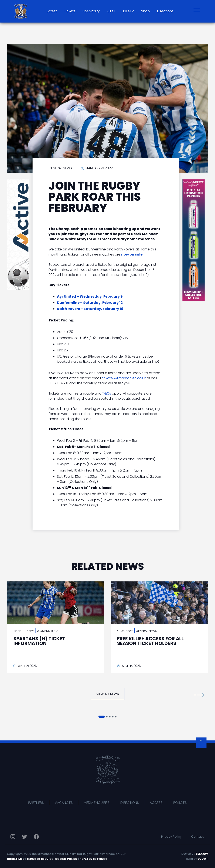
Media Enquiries (97, 803)
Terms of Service (40, 859)
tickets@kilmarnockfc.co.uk (124, 378)
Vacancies (64, 803)
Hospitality (91, 11)
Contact (197, 837)
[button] (199, 695)
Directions (165, 11)
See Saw (202, 854)
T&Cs (107, 393)
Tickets (70, 11)
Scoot (203, 859)
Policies (180, 803)
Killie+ (111, 11)
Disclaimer (16, 859)
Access (156, 803)
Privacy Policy (171, 837)
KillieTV (129, 11)
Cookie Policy (66, 859)
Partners (36, 803)
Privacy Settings (93, 859)
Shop (146, 11)
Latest (52, 11)
